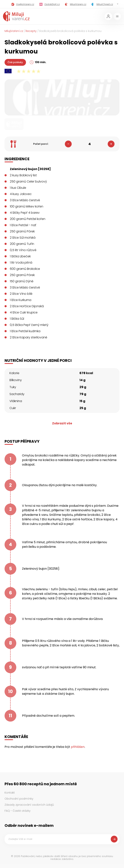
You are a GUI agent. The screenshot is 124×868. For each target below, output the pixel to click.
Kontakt (10, 793)
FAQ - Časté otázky (18, 811)
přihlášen (78, 747)
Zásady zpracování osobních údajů (29, 805)
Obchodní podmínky (19, 799)
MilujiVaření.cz (14, 31)
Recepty (31, 31)
